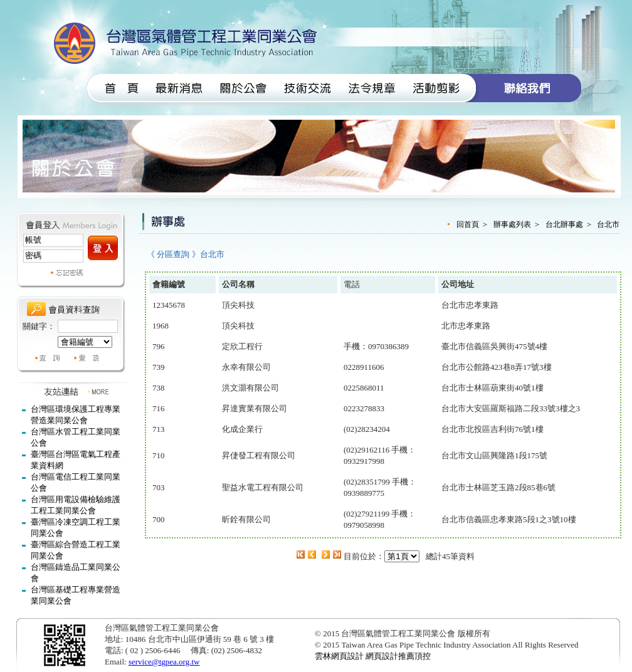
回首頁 (468, 224)
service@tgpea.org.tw (164, 662)
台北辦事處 (564, 224)
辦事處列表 (512, 224)
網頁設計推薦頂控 (398, 656)
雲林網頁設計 (339, 656)
